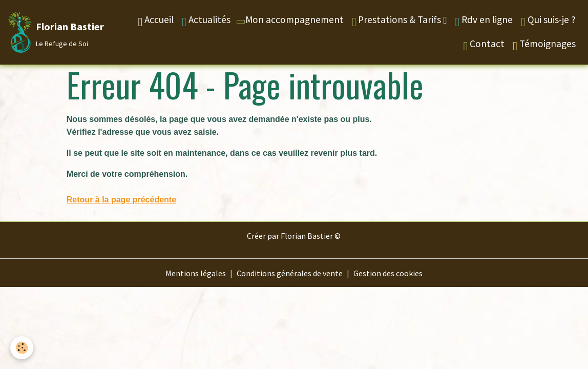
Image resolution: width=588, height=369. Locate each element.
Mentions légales (196, 273)
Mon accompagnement (289, 19)
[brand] (49, 32)
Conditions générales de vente (290, 273)
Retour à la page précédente (121, 200)
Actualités (206, 21)
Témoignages (544, 45)
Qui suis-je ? (548, 21)
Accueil (156, 21)
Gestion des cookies (388, 273)
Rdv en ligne (484, 21)
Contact (484, 45)
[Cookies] (22, 348)
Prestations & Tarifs (398, 21)
